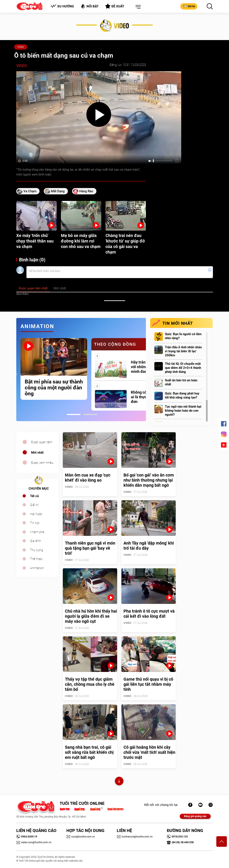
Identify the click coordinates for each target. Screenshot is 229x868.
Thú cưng (36, 550)
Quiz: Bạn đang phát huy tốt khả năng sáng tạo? (182, 395)
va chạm (30, 191)
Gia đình (36, 541)
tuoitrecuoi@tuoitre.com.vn (135, 837)
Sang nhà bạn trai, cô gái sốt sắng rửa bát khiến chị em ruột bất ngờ (89, 752)
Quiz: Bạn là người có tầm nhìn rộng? (183, 336)
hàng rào (86, 191)
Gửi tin (189, 6)
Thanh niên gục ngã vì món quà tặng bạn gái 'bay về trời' (90, 548)
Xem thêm (22, 294)
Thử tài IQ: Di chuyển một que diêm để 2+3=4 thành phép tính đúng (183, 368)
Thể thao (36, 559)
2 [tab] (90, 414)
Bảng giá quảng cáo (195, 816)
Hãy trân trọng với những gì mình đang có (143, 367)
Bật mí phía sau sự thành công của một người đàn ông (54, 388)
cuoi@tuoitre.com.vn (81, 837)
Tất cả (34, 496)
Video (21, 47)
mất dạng (58, 191)
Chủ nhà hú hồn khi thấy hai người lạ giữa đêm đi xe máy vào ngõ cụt (91, 616)
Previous (15, 374)
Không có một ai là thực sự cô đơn (144, 397)
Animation (37, 568)
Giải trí (34, 505)
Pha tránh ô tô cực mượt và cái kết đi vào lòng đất (149, 614)
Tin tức (35, 523)
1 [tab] (74, 414)
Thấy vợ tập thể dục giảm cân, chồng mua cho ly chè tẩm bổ (90, 684)
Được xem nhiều (42, 463)
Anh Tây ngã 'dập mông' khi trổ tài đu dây (149, 546)
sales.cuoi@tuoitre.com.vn (34, 842)
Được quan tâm (42, 442)
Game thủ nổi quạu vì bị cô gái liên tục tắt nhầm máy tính (148, 684)
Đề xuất (115, 6)
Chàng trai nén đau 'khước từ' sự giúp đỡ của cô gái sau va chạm (125, 244)
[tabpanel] (54, 369)
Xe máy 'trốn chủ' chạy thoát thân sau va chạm (35, 241)
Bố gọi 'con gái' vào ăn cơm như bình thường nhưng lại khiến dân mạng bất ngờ (149, 480)
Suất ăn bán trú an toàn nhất (181, 382)
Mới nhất (37, 453)
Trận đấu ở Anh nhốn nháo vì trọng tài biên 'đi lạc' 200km (183, 351)
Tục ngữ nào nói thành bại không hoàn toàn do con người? (183, 411)
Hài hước (36, 514)
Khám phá (37, 532)
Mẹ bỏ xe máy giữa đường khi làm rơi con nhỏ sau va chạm (81, 241)
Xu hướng (62, 6)
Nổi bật (90, 6)
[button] (137, 7)
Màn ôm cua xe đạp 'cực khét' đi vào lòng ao (88, 478)
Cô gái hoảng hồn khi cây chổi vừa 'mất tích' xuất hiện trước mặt (149, 752)
